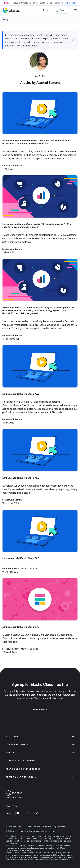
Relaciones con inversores (40, 769)
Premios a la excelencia (40, 777)
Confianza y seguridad (40, 761)
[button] (73, 40)
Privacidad (46, 827)
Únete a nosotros (40, 745)
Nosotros (40, 737)
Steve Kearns (12, 568)
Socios (40, 753)
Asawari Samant (14, 165)
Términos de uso (33, 827)
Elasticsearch (39, 695)
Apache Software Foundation (58, 855)
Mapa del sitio (59, 827)
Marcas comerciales (15, 827)
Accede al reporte (69, 3)
